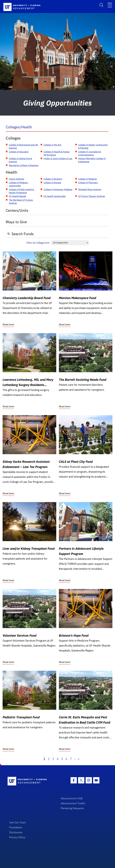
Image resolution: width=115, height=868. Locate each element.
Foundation (16, 827)
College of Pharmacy (88, 183)
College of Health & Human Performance (57, 153)
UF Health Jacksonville (55, 196)
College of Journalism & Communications (90, 153)
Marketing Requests (72, 808)
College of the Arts (52, 145)
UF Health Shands (17, 196)
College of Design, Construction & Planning (93, 146)
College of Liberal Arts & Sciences (20, 160)
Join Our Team (18, 822)
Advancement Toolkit (73, 803)
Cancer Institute (16, 179)
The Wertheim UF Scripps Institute (21, 202)
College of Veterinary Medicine (58, 189)
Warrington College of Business (24, 165)
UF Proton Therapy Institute (92, 196)
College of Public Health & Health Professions (21, 191)
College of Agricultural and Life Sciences (23, 146)
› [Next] (75, 759)
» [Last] (79, 759)
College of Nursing (52, 183)
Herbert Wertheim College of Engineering (92, 160)
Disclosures (16, 832)
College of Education (19, 152)
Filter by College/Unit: (38, 243)
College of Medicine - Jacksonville (19, 184)
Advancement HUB (72, 798)
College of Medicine (88, 179)
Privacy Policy (17, 837)
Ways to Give (16, 222)
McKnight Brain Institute (90, 189)
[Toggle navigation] (110, 5)
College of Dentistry (53, 179)
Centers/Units (17, 210)
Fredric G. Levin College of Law (58, 159)
